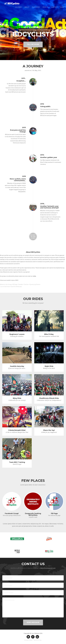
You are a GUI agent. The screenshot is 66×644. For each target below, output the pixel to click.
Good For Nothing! (16, 287)
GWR (62, 8)
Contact (54, 8)
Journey (19, 8)
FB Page (15, 284)
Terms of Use (38, 640)
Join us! (45, 8)
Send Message (33, 622)
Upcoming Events (35, 284)
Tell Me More (33, 44)
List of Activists (5, 287)
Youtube (21, 284)
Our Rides (36, 8)
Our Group (9, 284)
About (27, 8)
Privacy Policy (28, 640)
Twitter (26, 284)
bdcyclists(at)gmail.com (48, 568)
